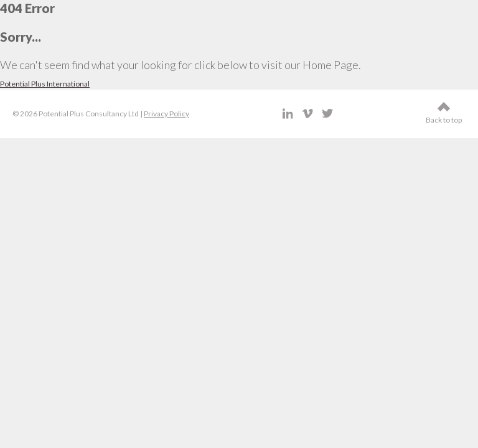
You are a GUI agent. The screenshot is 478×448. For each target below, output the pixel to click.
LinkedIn (288, 114)
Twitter (328, 114)
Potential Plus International (45, 84)
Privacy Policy (166, 114)
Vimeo (308, 114)
